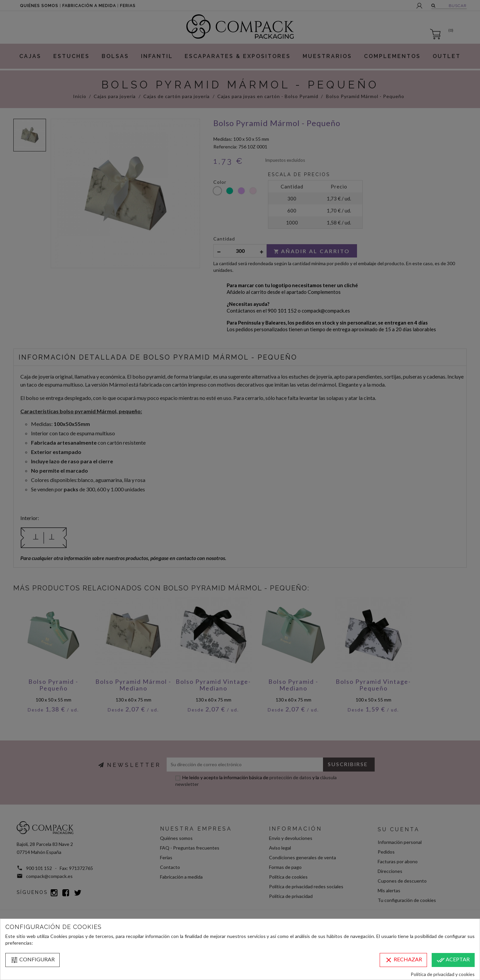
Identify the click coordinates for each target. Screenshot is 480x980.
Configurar (32, 960)
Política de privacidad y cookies (443, 974)
